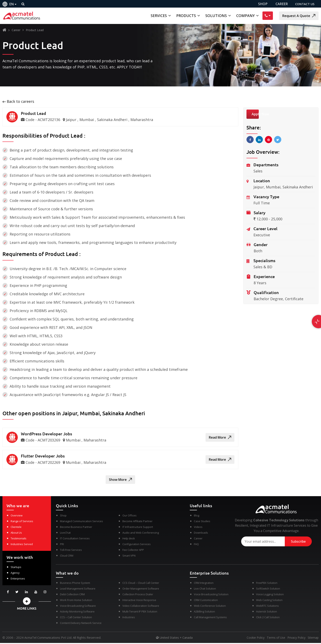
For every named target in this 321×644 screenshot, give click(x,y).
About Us (16, 534)
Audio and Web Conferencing (141, 534)
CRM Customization (206, 601)
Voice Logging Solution (270, 595)
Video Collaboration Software (141, 607)
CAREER (279, 4)
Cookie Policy (250, 639)
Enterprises (18, 579)
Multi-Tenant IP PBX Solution (140, 612)
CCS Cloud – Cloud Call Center (141, 584)
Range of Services (22, 522)
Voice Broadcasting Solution (211, 595)
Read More (220, 438)
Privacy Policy (294, 639)
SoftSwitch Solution (268, 590)
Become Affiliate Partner (137, 522)
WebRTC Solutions (267, 607)
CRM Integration (204, 584)
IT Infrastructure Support (138, 528)
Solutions (216, 16)
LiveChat (65, 534)
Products (186, 16)
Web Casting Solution (269, 601)
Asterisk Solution (267, 612)
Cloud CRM (67, 557)
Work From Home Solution (76, 601)
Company (245, 16)
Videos (198, 528)
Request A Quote (299, 16)
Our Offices (129, 516)
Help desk (129, 539)
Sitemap (313, 639)
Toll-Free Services (71, 551)
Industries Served (22, 545)
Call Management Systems (210, 618)
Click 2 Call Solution (268, 618)
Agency (15, 574)
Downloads (201, 534)
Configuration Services (137, 545)
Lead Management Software (78, 590)
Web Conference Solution (210, 607)
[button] (27, 602)
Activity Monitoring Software (77, 612)
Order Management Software (141, 590)
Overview (17, 516)
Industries (129, 618)
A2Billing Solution (204, 612)
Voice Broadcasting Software (78, 607)
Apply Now (262, 115)
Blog (197, 516)
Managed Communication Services (81, 522)
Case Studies (202, 522)
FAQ (196, 545)
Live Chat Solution (205, 590)
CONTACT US (304, 4)
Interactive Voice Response (139, 601)
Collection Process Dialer (138, 595)
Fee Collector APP (133, 551)
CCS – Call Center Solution (76, 618)
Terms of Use (272, 639)
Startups (16, 568)
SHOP (260, 4)
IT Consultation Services (75, 539)
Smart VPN (129, 557)
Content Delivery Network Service (81, 624)
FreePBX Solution (267, 584)
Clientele (16, 528)
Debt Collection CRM (72, 595)
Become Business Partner (76, 528)
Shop (63, 516)
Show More (120, 481)
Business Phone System (75, 584)
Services (159, 16)
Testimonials (19, 539)
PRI (62, 545)
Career (16, 30)
